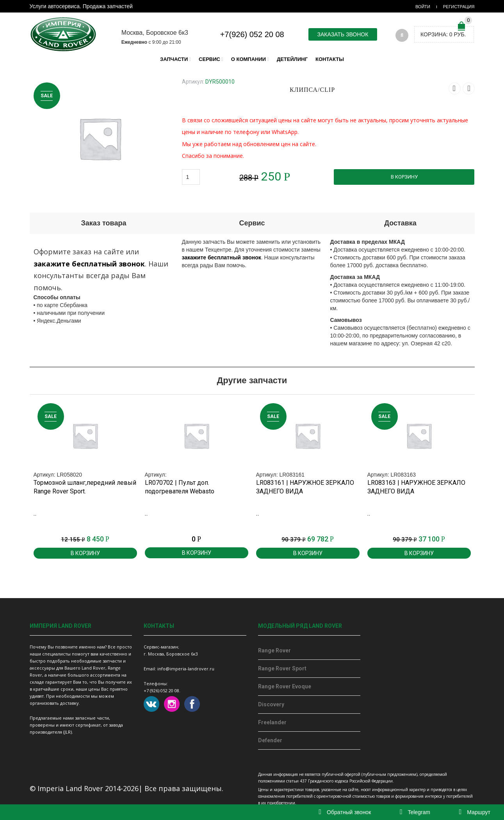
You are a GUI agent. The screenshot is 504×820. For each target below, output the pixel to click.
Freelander (272, 722)
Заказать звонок (343, 34)
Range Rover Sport (282, 668)
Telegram (415, 812)
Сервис (209, 59)
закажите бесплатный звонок (89, 264)
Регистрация (459, 7)
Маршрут (475, 812)
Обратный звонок (345, 812)
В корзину (404, 177)
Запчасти (174, 59)
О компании (248, 59)
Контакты (330, 59)
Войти (423, 7)
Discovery (271, 704)
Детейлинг (292, 59)
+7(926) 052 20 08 (252, 34)
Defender (270, 740)
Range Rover (274, 650)
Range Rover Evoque (285, 686)
